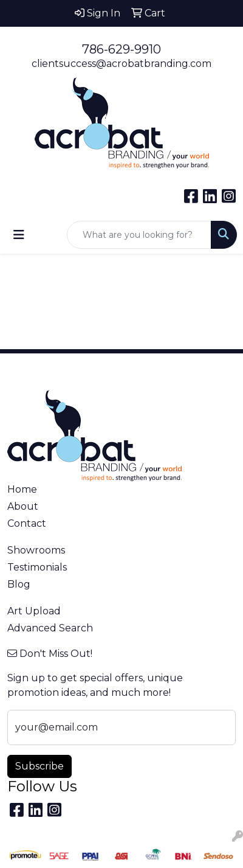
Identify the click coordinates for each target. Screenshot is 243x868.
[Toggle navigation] (19, 235)
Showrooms (36, 550)
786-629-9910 (122, 49)
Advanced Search (50, 628)
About (23, 506)
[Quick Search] (139, 235)
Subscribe (39, 766)
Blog (19, 584)
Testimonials (37, 567)
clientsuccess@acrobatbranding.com (122, 64)
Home (22, 489)
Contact (27, 523)
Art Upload (34, 611)
